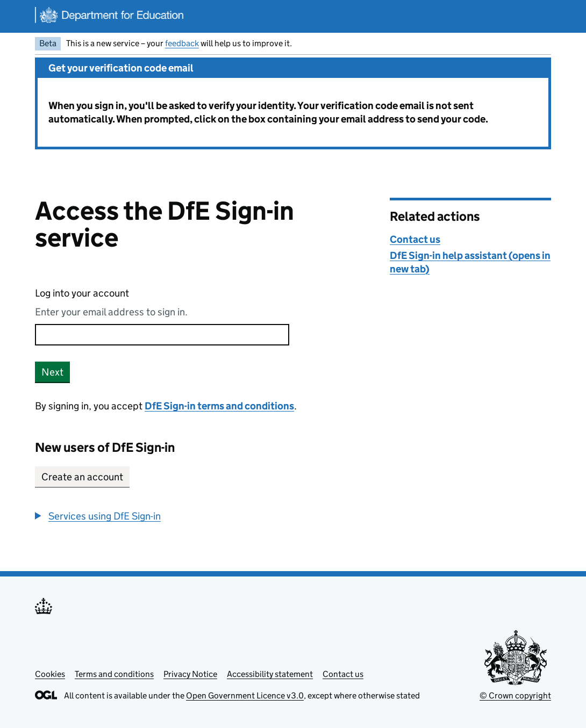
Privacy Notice (190, 674)
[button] (98, 516)
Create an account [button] (82, 477)
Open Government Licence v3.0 (245, 695)
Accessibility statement (270, 674)
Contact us (415, 239)
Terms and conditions (114, 674)
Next (52, 372)
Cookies (50, 674)
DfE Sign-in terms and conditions (219, 406)
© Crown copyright (515, 695)
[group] (204, 516)
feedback (182, 43)
